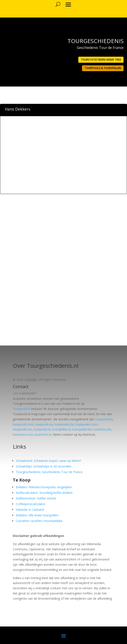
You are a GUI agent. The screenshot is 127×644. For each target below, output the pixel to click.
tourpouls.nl (42, 429)
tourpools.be (104, 419)
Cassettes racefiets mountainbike (39, 521)
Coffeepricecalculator (31, 504)
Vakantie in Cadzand (30, 510)
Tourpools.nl (22, 409)
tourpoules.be (64, 424)
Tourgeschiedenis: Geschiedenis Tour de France (49, 472)
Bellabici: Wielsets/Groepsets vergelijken (44, 487)
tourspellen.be (82, 429)
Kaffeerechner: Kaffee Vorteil (36, 498)
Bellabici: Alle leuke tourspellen (37, 515)
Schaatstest (24, 461)
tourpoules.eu (22, 429)
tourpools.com (23, 424)
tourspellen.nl (61, 429)
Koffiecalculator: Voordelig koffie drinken (44, 493)
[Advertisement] (64, 162)
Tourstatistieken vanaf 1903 (101, 60)
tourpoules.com (87, 424)
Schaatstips (24, 466)
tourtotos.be (102, 429)
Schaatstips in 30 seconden (52, 466)
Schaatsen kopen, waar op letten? (57, 461)
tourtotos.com (23, 434)
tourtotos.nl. (43, 434)
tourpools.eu (44, 424)
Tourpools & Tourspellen (103, 68)
